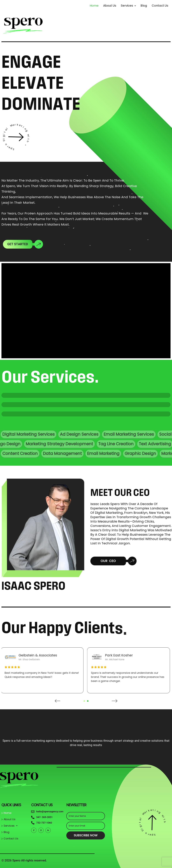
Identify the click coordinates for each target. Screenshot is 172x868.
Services (128, 6)
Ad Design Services (97, 434)
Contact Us (11, 838)
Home (94, 6)
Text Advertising (133, 444)
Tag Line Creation (94, 444)
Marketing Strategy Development (37, 444)
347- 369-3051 (44, 817)
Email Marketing (126, 454)
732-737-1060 (44, 823)
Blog (6, 832)
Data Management (85, 454)
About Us (110, 6)
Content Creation (42, 454)
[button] (128, 6)
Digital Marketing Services (46, 434)
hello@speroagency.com (50, 811)
